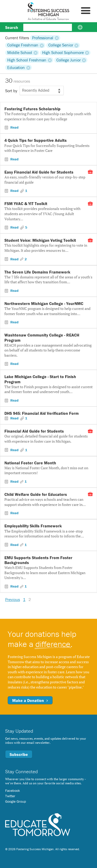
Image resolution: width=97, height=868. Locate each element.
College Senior (61, 45)
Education (16, 67)
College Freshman (23, 45)
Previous (13, 599)
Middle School (20, 53)
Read (14, 127)
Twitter (10, 796)
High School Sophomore (63, 53)
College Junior (69, 60)
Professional (43, 38)
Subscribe (19, 754)
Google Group (16, 801)
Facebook (13, 791)
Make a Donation (30, 700)
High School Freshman (27, 60)
